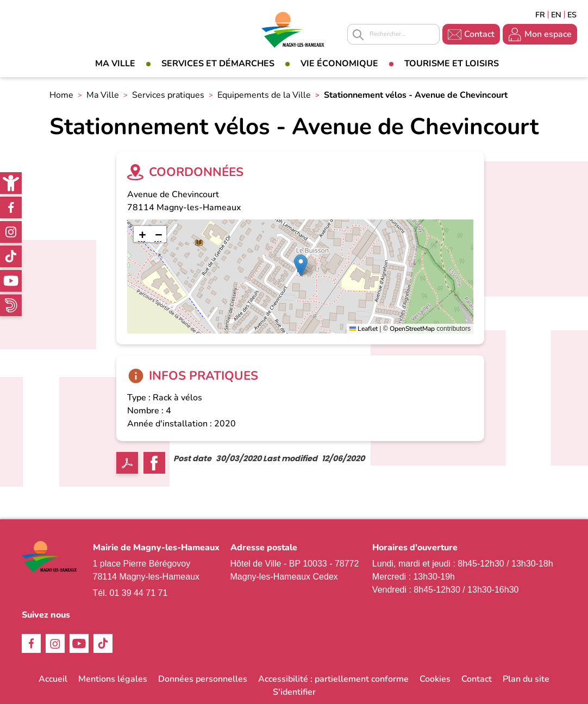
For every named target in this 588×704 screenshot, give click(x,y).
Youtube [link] (11, 281)
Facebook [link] (11, 208)
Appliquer (358, 35)
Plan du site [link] (526, 679)
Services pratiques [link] (168, 95)
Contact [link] (479, 34)
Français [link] (540, 15)
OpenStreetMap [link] (412, 329)
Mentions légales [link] (113, 679)
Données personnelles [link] (203, 679)
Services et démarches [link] (218, 64)
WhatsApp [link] (11, 305)
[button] (301, 265)
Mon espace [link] (548, 34)
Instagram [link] (11, 232)
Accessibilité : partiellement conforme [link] (333, 679)
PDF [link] (127, 463)
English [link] (556, 15)
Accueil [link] (53, 679)
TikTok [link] (11, 256)
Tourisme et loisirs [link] (452, 64)
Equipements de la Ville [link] (264, 95)
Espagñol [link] (572, 15)
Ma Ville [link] (115, 64)
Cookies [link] (435, 679)
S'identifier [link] (294, 692)
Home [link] (61, 95)
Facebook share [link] (154, 463)
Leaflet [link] (364, 329)
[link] (11, 183)
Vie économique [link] (339, 64)
